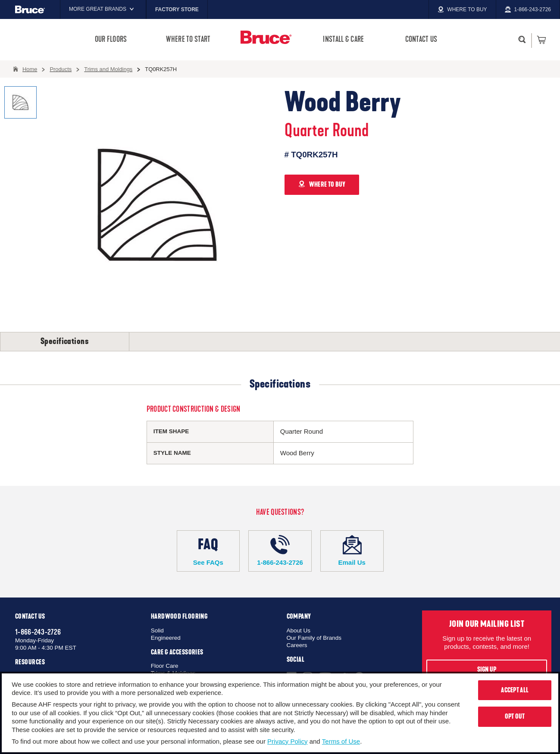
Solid (157, 630)
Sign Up (487, 670)
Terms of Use (341, 741)
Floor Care (165, 666)
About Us (299, 630)
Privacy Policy (287, 741)
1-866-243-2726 (280, 551)
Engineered (166, 638)
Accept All (515, 690)
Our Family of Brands (314, 638)
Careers (297, 645)
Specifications (65, 341)
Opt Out (515, 716)
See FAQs (208, 551)
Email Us (352, 551)
